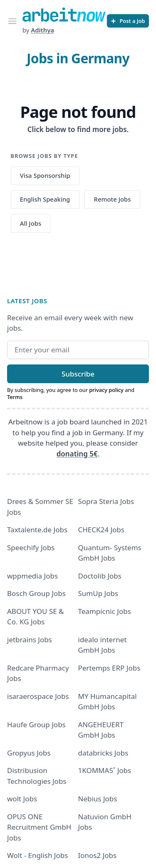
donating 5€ (77, 454)
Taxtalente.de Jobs (37, 530)
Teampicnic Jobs (105, 611)
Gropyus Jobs (29, 753)
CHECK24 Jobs (101, 530)
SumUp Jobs (98, 593)
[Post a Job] (128, 21)
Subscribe (78, 374)
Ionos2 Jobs (98, 855)
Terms (15, 397)
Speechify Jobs (31, 547)
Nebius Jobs (98, 799)
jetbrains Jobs (30, 640)
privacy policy (106, 390)
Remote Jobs (113, 199)
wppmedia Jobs (32, 576)
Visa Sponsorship (45, 175)
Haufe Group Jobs (36, 725)
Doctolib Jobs (100, 576)
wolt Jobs (22, 799)
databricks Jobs (103, 753)
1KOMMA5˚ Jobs (105, 770)
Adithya (42, 30)
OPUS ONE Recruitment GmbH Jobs (39, 827)
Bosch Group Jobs (36, 593)
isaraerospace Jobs (38, 696)
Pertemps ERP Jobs (109, 668)
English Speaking (45, 199)
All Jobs (31, 223)
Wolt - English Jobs (37, 855)
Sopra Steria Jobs (106, 501)
